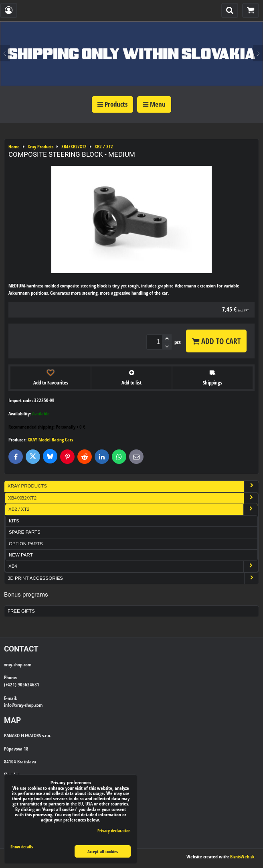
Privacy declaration (114, 831)
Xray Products (133, 486)
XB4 (133, 566)
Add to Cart (216, 341)
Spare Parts (25, 532)
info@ (10, 705)
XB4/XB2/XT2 (133, 498)
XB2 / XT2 (133, 509)
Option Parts (26, 544)
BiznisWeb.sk (242, 857)
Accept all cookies (103, 851)
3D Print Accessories (133, 578)
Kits (14, 521)
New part (21, 555)
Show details (22, 847)
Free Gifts (21, 611)
